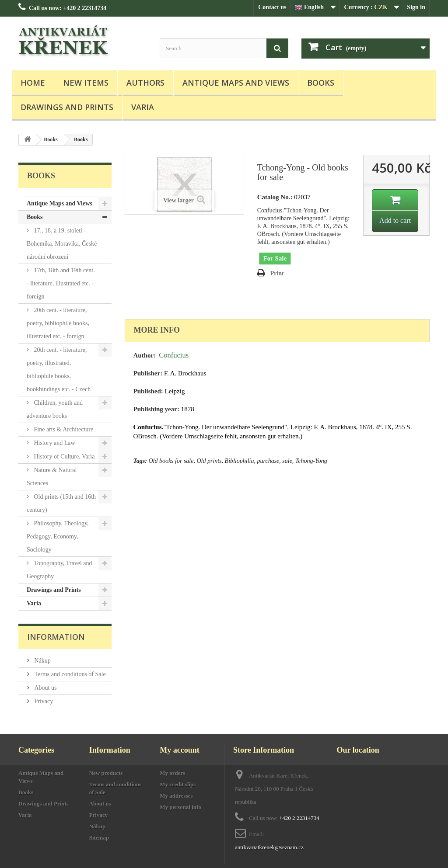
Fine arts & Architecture (63, 429)
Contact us (272, 7)
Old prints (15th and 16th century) (61, 503)
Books (321, 83)
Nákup (42, 661)
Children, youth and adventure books (55, 409)
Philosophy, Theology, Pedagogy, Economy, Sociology (58, 536)
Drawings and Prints (67, 107)
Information (56, 637)
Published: (148, 391)
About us (45, 688)
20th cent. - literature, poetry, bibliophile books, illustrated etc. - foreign (58, 323)
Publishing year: (156, 409)
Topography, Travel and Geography (59, 570)
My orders (172, 773)
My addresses (176, 796)
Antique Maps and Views (236, 83)
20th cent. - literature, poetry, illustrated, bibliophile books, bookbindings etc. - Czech (59, 370)
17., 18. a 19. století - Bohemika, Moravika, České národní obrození (62, 244)
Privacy (43, 701)
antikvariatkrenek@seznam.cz (269, 847)
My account (179, 750)
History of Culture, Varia (63, 457)
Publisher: (148, 373)
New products (106, 773)
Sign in (416, 7)
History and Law (54, 443)
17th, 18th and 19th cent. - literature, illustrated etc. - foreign (61, 283)
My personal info (180, 807)
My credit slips (178, 784)
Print (277, 273)
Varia (143, 107)
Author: (145, 355)
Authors (145, 83)
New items (86, 83)
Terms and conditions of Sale (69, 674)
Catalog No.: (275, 197)
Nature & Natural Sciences (52, 477)
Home (33, 83)
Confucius (174, 355)
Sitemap (99, 838)
